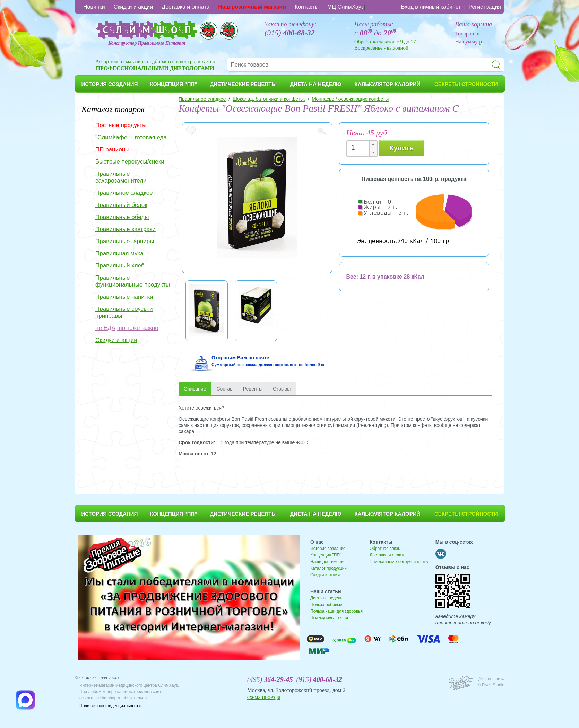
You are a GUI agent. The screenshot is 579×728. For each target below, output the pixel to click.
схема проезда (264, 697)
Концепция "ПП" (326, 555)
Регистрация (485, 7)
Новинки (94, 7)
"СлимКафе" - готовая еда (131, 137)
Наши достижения (328, 562)
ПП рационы (112, 150)
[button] (373, 145)
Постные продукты (121, 125)
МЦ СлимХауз (345, 7)
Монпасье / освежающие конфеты (350, 99)
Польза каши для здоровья (336, 611)
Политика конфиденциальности (110, 706)
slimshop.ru (111, 698)
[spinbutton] (360, 147)
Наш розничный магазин (252, 7)
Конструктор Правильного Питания (147, 43)
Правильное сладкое (124, 193)
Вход (431, 7)
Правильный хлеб (120, 266)
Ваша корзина (474, 24)
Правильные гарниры (125, 241)
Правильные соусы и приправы (124, 312)
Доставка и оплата (185, 7)
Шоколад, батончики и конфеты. (269, 99)
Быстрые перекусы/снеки (130, 162)
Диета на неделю (327, 598)
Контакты (307, 7)
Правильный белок (121, 205)
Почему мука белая (329, 618)
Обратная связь (385, 549)
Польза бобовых (326, 605)
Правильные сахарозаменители (121, 177)
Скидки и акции (133, 7)
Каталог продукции (329, 568)
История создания (328, 549)
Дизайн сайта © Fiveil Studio (491, 682)
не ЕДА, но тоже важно (127, 328)
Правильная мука (119, 253)
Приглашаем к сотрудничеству (399, 562)
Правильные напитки (124, 297)
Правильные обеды (122, 217)
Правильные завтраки (126, 229)
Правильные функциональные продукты (133, 281)
